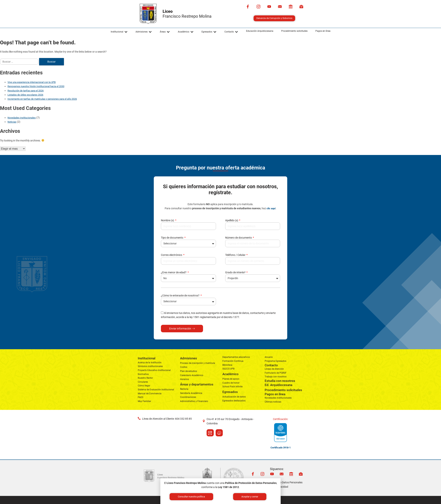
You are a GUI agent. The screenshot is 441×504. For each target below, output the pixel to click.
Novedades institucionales (22, 118)
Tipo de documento (172, 238)
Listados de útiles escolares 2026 (25, 95)
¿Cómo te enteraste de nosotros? (180, 295)
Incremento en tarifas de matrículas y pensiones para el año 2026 (42, 99)
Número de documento (239, 238)
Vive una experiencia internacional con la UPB (32, 82)
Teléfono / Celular (236, 255)
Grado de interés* (236, 272)
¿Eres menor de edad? (174, 272)
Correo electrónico (172, 255)
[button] (119, 32)
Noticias (12, 122)
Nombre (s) (168, 220)
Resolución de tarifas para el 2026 (26, 91)
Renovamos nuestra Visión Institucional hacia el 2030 (36, 86)
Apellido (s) (232, 220)
